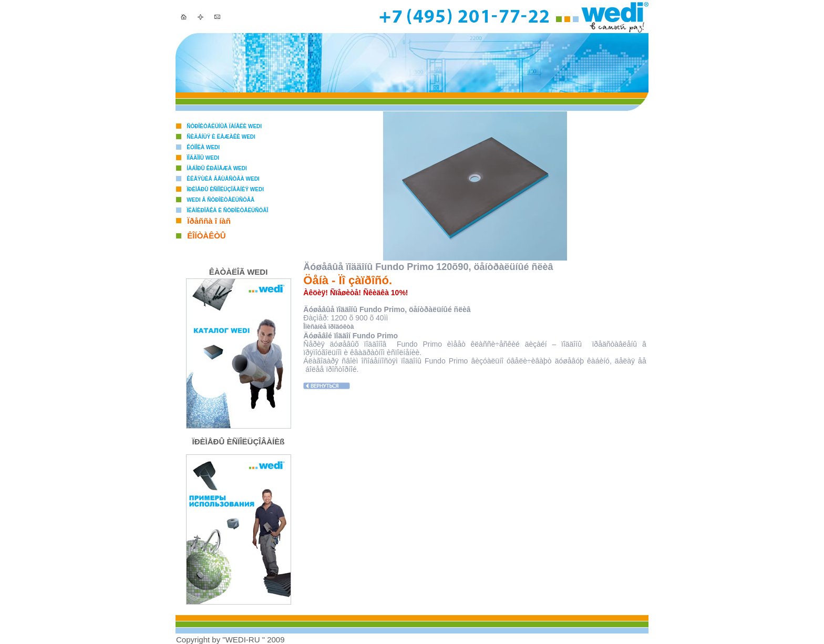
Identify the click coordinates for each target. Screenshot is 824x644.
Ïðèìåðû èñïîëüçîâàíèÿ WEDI (225, 189)
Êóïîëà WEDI (203, 147)
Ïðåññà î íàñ (209, 221)
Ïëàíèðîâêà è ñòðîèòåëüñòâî (227, 210)
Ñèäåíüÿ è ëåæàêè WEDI (221, 137)
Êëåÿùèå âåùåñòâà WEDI (223, 179)
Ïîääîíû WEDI (203, 158)
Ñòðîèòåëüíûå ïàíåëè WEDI (224, 126)
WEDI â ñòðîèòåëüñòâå (220, 200)
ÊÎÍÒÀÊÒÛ (206, 236)
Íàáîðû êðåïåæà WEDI (217, 168)
